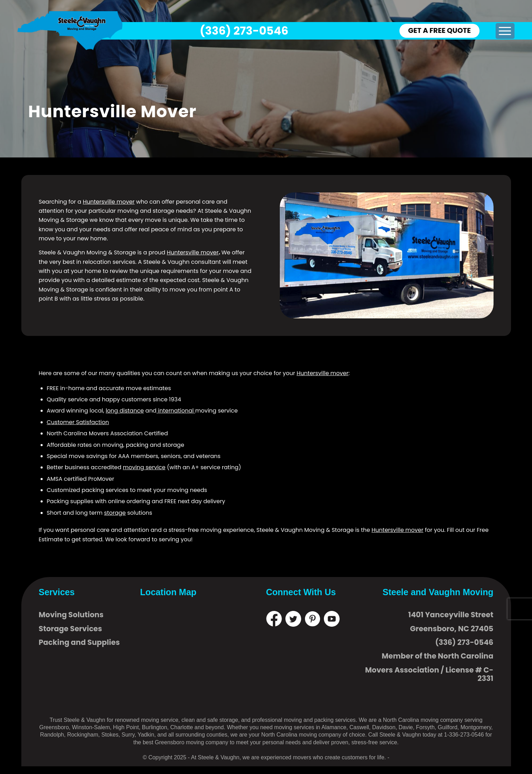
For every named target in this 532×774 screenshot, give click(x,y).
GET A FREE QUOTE (439, 30)
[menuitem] (505, 31)
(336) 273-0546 (244, 31)
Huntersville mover (109, 202)
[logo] (70, 31)
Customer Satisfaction (78, 422)
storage (115, 513)
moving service (144, 467)
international (176, 411)
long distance (125, 411)
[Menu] (505, 31)
